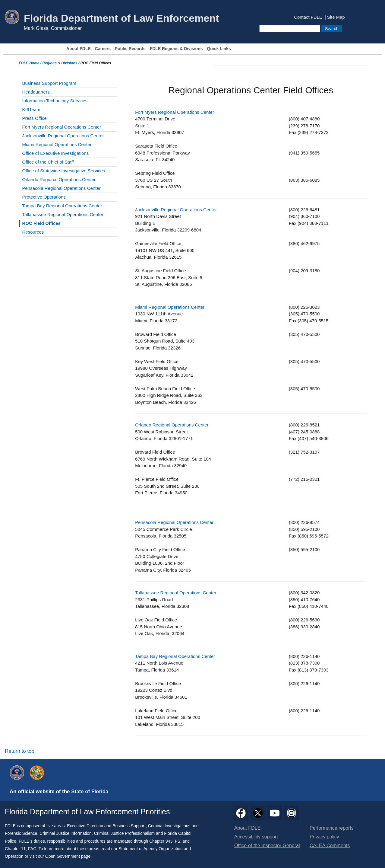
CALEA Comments (330, 846)
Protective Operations (44, 197)
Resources (33, 232)
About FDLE (79, 49)
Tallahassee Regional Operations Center (63, 214)
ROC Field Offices (42, 223)
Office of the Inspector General (267, 846)
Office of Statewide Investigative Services (64, 171)
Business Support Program (49, 83)
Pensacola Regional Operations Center (62, 188)
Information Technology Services (55, 101)
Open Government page (68, 856)
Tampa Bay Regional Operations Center (62, 206)
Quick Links (219, 49)
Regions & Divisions (60, 63)
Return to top (20, 751)
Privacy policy (324, 837)
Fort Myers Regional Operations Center (62, 127)
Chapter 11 (15, 849)
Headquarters (36, 92)
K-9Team (31, 109)
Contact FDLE (308, 17)
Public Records (130, 49)
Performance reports (332, 828)
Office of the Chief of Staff (48, 162)
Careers (103, 49)
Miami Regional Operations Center (57, 144)
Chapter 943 (161, 841)
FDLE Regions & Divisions (176, 49)
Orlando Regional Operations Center (59, 179)
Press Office (35, 118)
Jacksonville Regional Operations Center (63, 136)
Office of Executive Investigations (56, 153)
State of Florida (90, 791)
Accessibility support (256, 837)
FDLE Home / (31, 63)
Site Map (336, 17)
